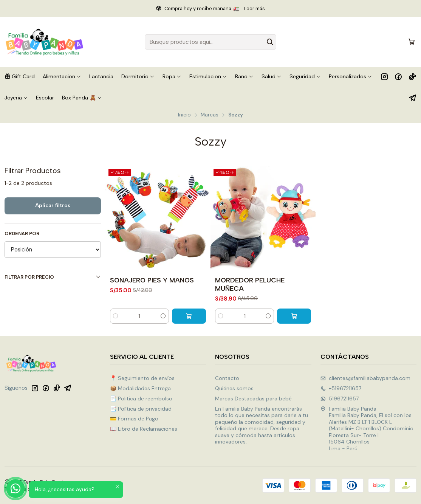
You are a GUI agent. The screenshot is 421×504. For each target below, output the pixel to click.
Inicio (184, 115)
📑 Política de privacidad (141, 409)
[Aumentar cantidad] (163, 316)
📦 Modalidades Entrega (140, 388)
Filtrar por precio (53, 277)
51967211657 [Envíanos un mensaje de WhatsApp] (340, 399)
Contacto (227, 378)
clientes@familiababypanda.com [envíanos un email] (365, 378)
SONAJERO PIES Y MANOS (152, 280)
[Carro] (412, 42)
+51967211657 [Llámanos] (341, 388)
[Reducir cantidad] (116, 316)
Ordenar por (22, 234)
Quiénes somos (234, 388)
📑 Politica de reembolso (141, 399)
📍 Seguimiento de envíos (142, 378)
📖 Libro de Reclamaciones (144, 429)
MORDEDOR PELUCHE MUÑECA (250, 284)
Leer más (254, 9)
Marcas (210, 115)
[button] (20, 76)
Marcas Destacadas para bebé (253, 399)
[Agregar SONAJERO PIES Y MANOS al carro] (189, 316)
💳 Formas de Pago (134, 419)
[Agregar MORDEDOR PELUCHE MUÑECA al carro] (294, 316)
